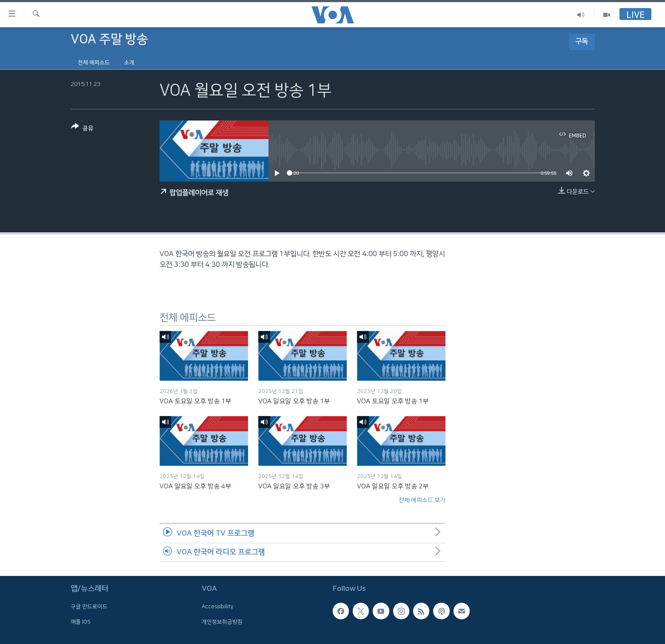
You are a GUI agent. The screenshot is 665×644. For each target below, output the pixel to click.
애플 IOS (81, 622)
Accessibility (218, 607)
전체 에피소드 (94, 63)
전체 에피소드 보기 (422, 500)
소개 (129, 63)
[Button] (82, 129)
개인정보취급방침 (222, 622)
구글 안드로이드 (89, 607)
